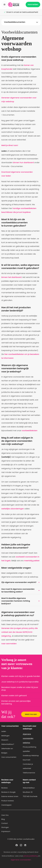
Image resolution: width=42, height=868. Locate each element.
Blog (3, 819)
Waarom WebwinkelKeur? (8, 742)
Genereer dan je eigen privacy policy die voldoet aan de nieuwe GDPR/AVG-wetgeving (19, 632)
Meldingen (5, 736)
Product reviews (8, 801)
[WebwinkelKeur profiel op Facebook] (17, 845)
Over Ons (5, 815)
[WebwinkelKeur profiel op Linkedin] (25, 845)
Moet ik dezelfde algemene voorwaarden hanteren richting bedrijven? (21, 601)
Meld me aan (31, 714)
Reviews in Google (8, 792)
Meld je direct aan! (10, 145)
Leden (4, 731)
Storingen (5, 827)
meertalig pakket (32, 561)
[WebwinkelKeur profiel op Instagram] (21, 845)
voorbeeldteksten (30, 431)
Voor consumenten (9, 757)
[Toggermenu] (4, 5)
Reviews (4, 788)
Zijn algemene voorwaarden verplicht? (21, 582)
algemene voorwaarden (21, 860)
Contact (5, 823)
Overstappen (6, 805)
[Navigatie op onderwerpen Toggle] (21, 22)
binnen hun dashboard (23, 163)
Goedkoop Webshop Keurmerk (31, 758)
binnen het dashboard (11, 277)
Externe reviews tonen (10, 796)
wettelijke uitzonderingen (13, 509)
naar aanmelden (9, 644)
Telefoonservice (29, 773)
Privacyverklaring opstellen (30, 749)
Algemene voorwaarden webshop (28, 738)
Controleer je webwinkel (28, 766)
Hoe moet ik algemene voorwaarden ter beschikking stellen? (21, 590)
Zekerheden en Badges (7, 751)
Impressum (6, 831)
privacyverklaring (31, 856)
